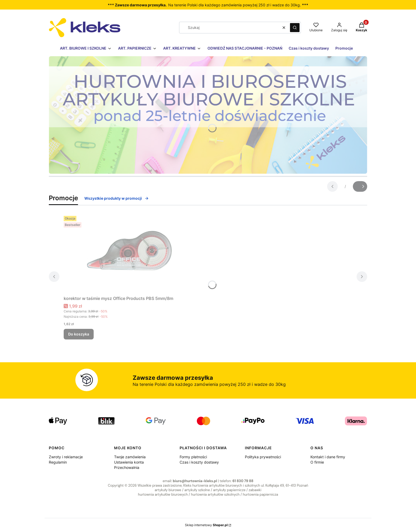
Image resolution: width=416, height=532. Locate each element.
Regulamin (58, 462)
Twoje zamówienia (130, 457)
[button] (295, 28)
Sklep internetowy (206, 525)
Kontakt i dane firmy (328, 457)
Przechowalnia (127, 467)
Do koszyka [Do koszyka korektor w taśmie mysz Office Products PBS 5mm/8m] (79, 334)
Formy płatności (193, 457)
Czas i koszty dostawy (199, 462)
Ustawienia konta (129, 462)
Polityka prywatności (263, 457)
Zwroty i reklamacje (66, 457)
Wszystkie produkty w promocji (117, 198)
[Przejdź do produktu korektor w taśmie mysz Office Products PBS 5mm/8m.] (130, 254)
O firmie (317, 462)
